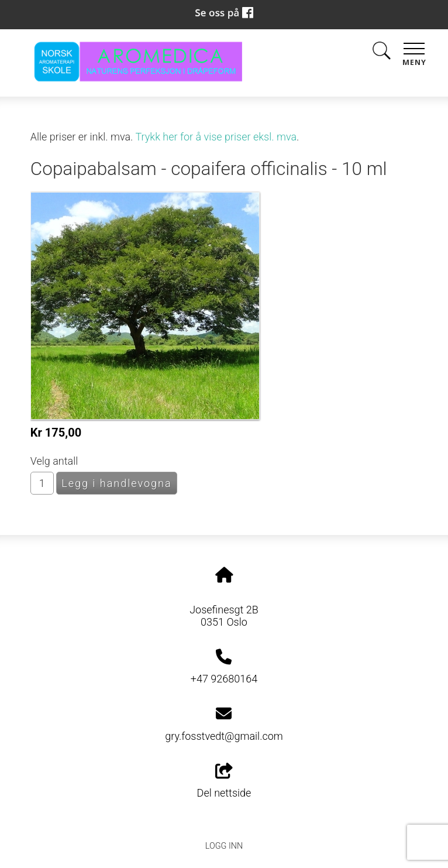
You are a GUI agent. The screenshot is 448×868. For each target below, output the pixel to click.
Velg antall (54, 461)
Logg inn (224, 846)
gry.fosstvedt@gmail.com (224, 736)
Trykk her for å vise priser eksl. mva (216, 137)
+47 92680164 (224, 679)
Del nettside (224, 781)
